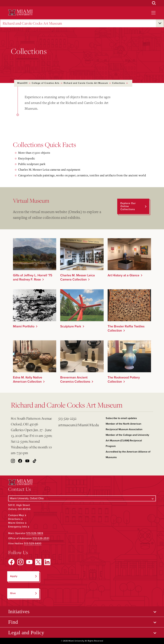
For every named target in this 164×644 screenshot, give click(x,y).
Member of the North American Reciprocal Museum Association (124, 427)
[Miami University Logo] (20, 13)
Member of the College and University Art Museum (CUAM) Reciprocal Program (127, 441)
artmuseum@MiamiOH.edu (79, 425)
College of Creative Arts (46, 83)
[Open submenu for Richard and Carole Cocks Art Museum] (160, 23)
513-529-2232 (67, 418)
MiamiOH (22, 83)
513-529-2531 (41, 538)
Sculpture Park (71, 326)
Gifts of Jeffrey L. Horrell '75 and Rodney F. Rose (33, 277)
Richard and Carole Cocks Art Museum (32, 23)
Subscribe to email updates (121, 418)
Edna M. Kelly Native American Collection (28, 380)
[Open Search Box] (154, 3)
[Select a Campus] (82, 498)
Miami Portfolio (24, 326)
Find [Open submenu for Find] (13, 622)
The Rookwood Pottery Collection (124, 380)
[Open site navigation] (153, 13)
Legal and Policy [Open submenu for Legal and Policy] (26, 633)
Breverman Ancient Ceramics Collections (75, 380)
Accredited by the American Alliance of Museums (128, 455)
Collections (119, 83)
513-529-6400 (33, 543)
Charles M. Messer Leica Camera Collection (78, 277)
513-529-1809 (35, 533)
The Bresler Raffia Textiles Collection (126, 329)
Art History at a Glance (123, 275)
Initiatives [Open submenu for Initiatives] (19, 611)
